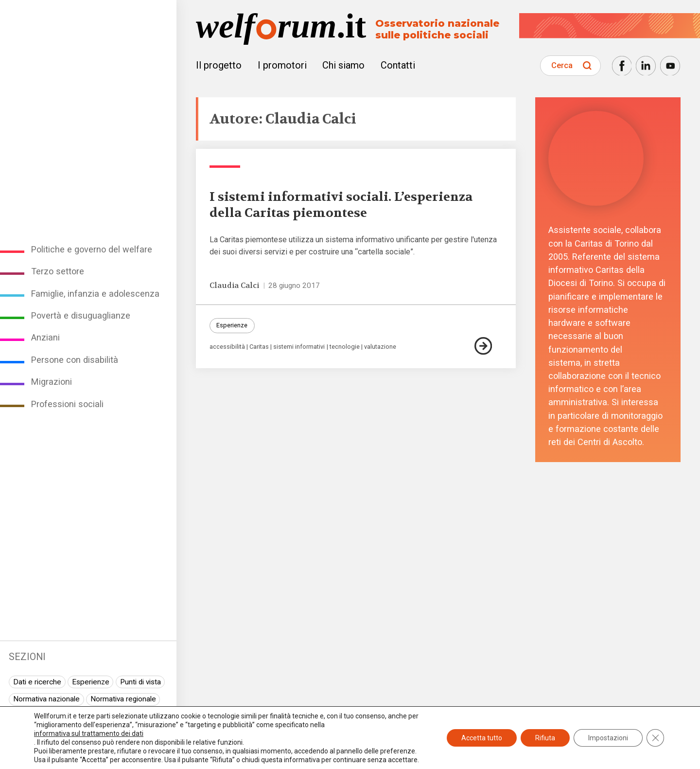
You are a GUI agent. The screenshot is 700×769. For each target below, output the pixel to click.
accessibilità (227, 347)
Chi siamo (343, 65)
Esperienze (91, 682)
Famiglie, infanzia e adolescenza (95, 294)
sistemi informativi (299, 347)
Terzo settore (58, 271)
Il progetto (219, 65)
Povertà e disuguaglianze (81, 315)
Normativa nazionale (46, 699)
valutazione (380, 347)
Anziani (45, 337)
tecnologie (345, 347)
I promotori (282, 65)
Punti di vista (140, 682)
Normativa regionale (123, 699)
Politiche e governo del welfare (92, 249)
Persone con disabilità (75, 360)
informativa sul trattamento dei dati (89, 733)
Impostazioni (608, 738)
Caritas (259, 347)
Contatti (398, 65)
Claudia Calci (234, 286)
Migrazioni (52, 382)
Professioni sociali (67, 404)
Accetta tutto (482, 738)
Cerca (562, 65)
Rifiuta (545, 738)
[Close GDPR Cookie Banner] (655, 738)
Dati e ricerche (37, 682)
